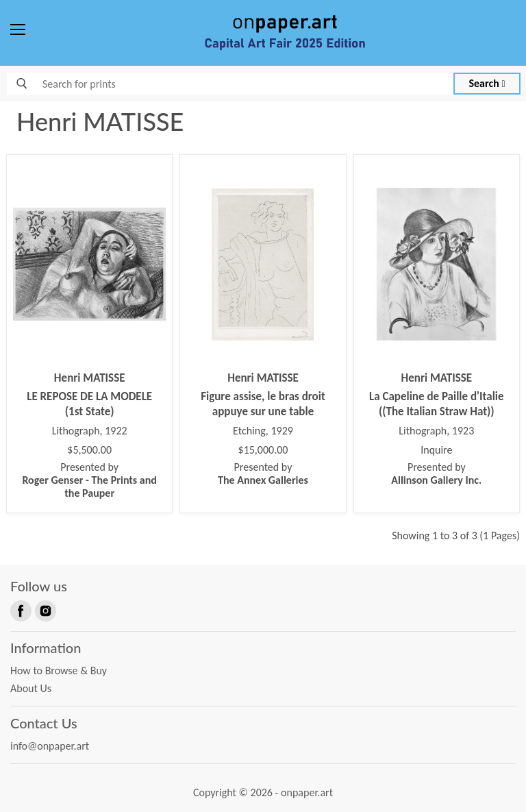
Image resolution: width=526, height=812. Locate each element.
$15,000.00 (263, 450)
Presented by (89, 480)
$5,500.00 (89, 450)
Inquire (436, 450)
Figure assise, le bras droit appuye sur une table (263, 404)
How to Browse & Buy (59, 670)
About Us (31, 688)
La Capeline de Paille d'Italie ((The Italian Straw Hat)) (437, 404)
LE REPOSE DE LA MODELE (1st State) (89, 404)
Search (487, 83)
